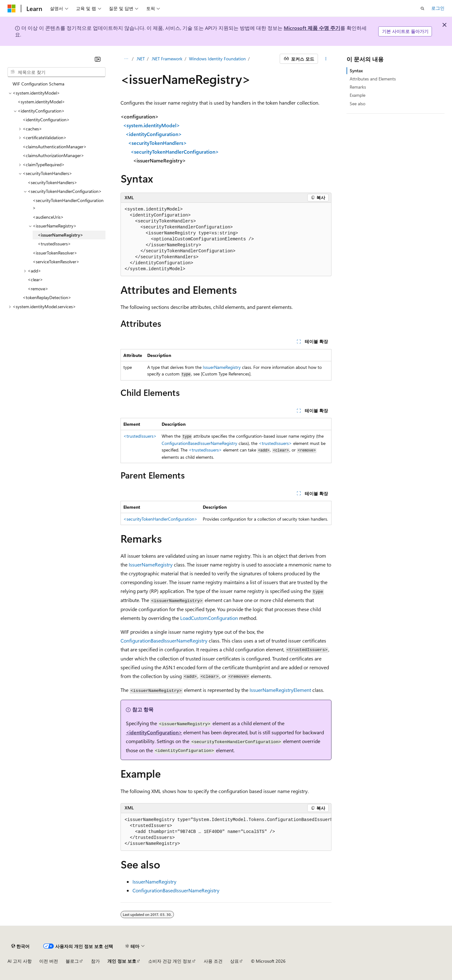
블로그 (72, 961)
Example (358, 95)
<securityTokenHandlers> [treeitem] (52, 182)
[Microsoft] (12, 8)
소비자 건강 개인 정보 (170, 961)
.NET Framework (167, 59)
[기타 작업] (326, 59)
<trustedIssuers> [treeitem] (54, 244)
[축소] (98, 59)
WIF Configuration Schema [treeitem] (38, 84)
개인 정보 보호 (122, 961)
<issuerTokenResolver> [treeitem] (55, 253)
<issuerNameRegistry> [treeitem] (60, 235)
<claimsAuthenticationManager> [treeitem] (55, 147)
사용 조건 (213, 961)
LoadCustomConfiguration (209, 618)
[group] (226, 832)
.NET (140, 59)
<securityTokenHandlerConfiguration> (160, 519)
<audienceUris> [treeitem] (48, 217)
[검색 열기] (422, 8)
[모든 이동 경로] (126, 59)
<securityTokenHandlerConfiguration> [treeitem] (68, 204)
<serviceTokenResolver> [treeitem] (56, 262)
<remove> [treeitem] (38, 289)
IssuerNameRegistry (222, 367)
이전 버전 (49, 961)
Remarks (358, 87)
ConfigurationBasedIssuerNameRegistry (199, 443)
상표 (234, 961)
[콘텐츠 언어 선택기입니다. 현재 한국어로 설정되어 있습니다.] (20, 946)
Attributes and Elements (373, 79)
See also (358, 104)
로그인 (438, 8)
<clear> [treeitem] (35, 279)
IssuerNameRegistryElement (280, 690)
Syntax (356, 71)
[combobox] (56, 72)
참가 (95, 961)
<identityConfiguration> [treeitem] (46, 120)
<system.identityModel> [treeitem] (41, 102)
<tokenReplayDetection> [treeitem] (47, 297)
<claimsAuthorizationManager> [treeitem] (53, 155)
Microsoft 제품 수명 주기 (312, 28)
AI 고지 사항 (20, 961)
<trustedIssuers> (140, 436)
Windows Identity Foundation (217, 59)
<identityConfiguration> (154, 732)
